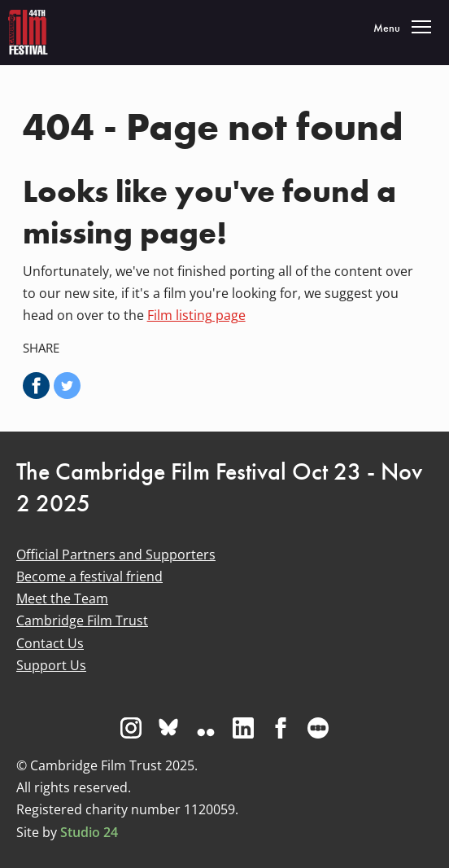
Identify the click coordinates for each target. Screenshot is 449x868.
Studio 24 (89, 832)
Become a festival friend (89, 576)
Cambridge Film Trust (82, 620)
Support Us (51, 665)
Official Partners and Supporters (116, 555)
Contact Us (50, 643)
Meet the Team (62, 598)
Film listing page (196, 315)
